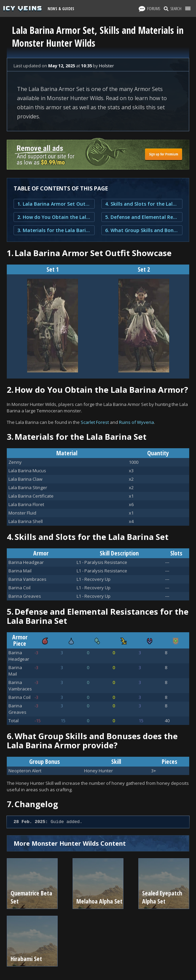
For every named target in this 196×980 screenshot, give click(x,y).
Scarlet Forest (95, 422)
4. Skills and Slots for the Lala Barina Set (142, 204)
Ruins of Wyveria (136, 422)
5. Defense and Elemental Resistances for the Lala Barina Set (142, 217)
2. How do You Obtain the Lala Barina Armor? (54, 217)
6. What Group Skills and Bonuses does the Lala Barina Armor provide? (142, 230)
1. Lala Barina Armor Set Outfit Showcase (54, 204)
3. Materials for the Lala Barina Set (54, 230)
